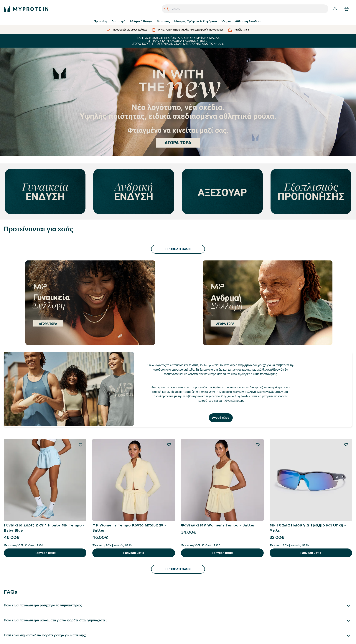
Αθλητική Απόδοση (249, 21)
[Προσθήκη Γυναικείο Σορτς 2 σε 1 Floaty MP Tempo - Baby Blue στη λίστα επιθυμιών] (80, 445)
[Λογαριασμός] (335, 9)
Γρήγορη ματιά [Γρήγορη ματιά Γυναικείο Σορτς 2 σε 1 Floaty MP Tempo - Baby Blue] (45, 553)
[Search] (167, 9)
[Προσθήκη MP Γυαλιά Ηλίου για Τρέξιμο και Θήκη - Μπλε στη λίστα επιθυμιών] (346, 445)
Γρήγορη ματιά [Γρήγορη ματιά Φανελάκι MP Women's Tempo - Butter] (222, 553)
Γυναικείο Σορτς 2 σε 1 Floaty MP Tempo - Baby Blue (44, 528)
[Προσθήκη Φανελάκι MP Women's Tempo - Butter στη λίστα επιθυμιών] (258, 445)
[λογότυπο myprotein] (26, 9)
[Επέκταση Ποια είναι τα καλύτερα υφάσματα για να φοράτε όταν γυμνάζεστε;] (178, 621)
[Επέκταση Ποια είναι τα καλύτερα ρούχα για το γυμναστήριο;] (178, 606)
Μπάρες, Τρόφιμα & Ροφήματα (196, 21)
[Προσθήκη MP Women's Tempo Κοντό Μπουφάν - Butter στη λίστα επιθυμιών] (169, 445)
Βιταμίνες (163, 21)
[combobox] (245, 9)
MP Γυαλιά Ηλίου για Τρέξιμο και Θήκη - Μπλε (308, 528)
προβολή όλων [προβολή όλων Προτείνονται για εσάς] (178, 249)
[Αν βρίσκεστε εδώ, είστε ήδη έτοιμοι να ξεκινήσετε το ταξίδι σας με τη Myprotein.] (178, 102)
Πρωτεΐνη (100, 21)
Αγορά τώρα (221, 418)
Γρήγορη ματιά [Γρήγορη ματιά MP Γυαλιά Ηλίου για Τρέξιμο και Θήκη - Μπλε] (311, 553)
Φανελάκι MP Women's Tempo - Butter (218, 525)
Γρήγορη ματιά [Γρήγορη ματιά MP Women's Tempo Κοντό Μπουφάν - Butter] (134, 553)
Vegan (226, 21)
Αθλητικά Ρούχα (141, 21)
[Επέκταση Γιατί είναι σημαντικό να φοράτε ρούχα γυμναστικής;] (178, 636)
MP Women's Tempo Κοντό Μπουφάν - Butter (129, 528)
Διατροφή (118, 21)
